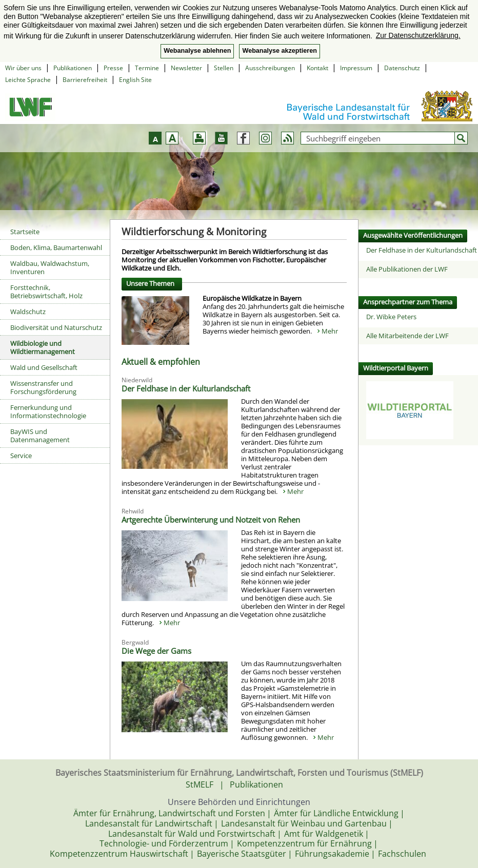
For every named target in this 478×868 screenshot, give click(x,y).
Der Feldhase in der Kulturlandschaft (186, 388)
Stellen (224, 68)
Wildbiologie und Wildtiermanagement (43, 347)
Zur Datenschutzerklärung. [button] (418, 35)
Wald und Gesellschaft (44, 367)
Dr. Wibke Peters (391, 317)
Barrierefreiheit (85, 80)
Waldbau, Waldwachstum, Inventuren (50, 267)
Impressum (356, 68)
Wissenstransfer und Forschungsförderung (43, 387)
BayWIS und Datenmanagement (40, 436)
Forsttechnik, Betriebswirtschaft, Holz (46, 292)
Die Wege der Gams (156, 651)
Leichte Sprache (28, 80)
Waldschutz (28, 312)
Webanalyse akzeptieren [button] (279, 51)
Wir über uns (23, 68)
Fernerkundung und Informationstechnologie (48, 411)
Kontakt (317, 68)
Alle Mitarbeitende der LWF (407, 336)
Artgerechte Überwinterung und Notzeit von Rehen (211, 520)
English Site (135, 80)
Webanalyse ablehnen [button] (197, 51)
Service (21, 456)
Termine (147, 68)
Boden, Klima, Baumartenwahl (56, 247)
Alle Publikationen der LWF (407, 269)
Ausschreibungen (270, 68)
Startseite (25, 232)
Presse (113, 68)
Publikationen (73, 68)
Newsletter (186, 68)
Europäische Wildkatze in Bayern (252, 298)
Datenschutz (402, 68)
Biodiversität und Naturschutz (56, 327)
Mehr (330, 331)
